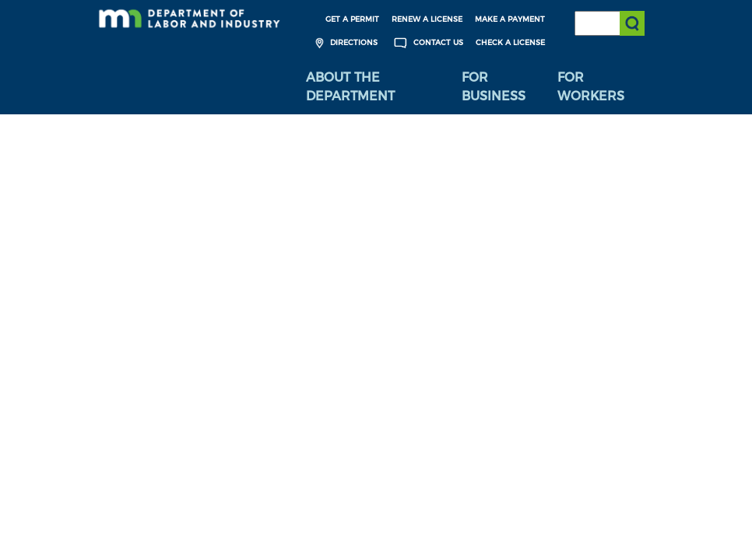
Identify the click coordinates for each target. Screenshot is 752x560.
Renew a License (427, 19)
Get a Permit (352, 19)
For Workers (591, 87)
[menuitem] (372, 87)
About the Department (350, 87)
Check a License (510, 42)
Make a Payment (510, 19)
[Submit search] (632, 23)
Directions (344, 43)
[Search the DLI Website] (610, 23)
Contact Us (427, 43)
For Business (494, 87)
